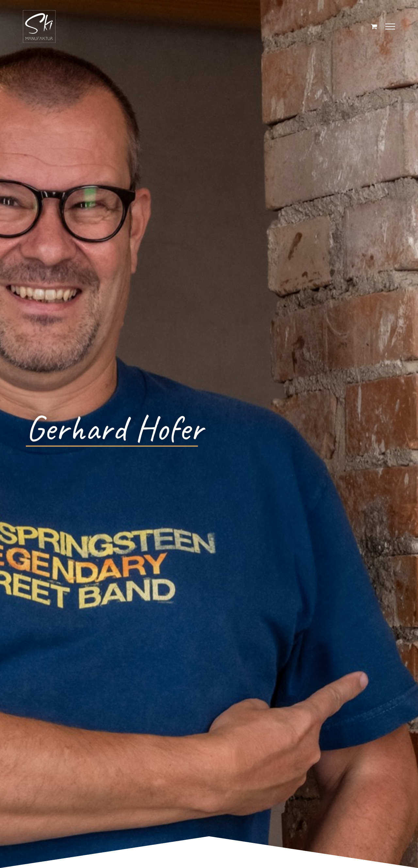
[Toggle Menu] (390, 26)
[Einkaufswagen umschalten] (374, 26)
